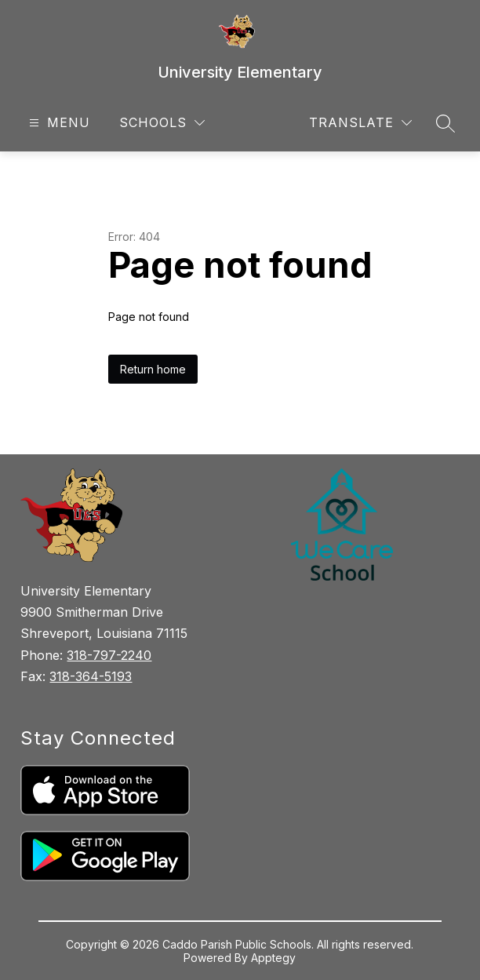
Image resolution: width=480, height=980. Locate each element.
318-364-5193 (91, 676)
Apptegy (273, 958)
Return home (153, 369)
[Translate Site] (360, 123)
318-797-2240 (109, 655)
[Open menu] (58, 123)
